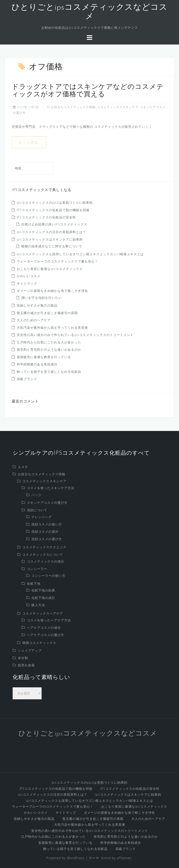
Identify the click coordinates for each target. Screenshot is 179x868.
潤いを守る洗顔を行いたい (42, 298)
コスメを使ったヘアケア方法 (49, 620)
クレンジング (42, 517)
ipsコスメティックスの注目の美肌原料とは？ (51, 232)
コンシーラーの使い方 (48, 576)
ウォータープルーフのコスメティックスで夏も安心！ (57, 261)
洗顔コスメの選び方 (47, 539)
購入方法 (38, 605)
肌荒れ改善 (26, 665)
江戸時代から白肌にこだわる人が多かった (49, 342)
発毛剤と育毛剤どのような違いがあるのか (49, 349)
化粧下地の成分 (43, 598)
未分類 (23, 658)
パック (37, 495)
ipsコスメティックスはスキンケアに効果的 (50, 239)
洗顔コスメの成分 (45, 531)
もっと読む (29, 142)
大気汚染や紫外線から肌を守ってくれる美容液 (52, 328)
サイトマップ (27, 283)
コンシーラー (37, 569)
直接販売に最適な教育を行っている (44, 357)
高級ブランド (27, 379)
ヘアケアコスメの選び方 (46, 635)
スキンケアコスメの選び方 (47, 503)
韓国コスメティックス (39, 643)
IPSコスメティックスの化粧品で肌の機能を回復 (53, 210)
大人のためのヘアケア (34, 320)
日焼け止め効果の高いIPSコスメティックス (54, 224)
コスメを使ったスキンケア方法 (51, 488)
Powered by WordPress (66, 858)
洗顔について (37, 510)
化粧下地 (34, 583)
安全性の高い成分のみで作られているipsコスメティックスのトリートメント (75, 335)
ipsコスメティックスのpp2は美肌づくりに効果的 (55, 202)
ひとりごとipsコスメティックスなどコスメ (88, 734)
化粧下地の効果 (43, 590)
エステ (23, 467)
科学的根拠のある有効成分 (37, 364)
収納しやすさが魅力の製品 (37, 305)
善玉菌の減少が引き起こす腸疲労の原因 (47, 313)
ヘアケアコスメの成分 (44, 628)
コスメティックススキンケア (118, 107)
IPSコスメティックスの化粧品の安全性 (46, 217)
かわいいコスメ (29, 276)
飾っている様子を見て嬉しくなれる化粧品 (49, 372)
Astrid (106, 858)
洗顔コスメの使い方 (47, 524)
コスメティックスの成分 (46, 561)
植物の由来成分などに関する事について (52, 246)
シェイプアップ (30, 650)
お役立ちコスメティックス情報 (73, 107)
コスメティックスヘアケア (43, 613)
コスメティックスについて (43, 555)
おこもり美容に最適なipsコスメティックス (50, 269)
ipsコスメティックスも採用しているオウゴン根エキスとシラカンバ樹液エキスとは (80, 254)
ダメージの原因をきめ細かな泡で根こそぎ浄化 (52, 291)
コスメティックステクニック (44, 547)
